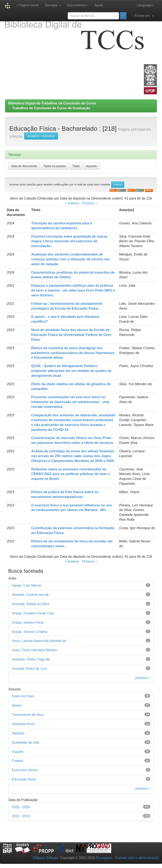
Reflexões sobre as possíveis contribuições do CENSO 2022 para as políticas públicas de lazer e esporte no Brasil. (71, 474)
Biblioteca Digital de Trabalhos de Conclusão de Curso (52, 103)
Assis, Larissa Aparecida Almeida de (39, 641)
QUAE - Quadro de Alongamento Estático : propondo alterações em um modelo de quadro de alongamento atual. (71, 371)
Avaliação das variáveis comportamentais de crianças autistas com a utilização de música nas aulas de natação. (71, 259)
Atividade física (23, 724)
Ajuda (99, 5)
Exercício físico (23, 696)
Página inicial (28, 5)
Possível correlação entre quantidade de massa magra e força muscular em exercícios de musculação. (69, 241)
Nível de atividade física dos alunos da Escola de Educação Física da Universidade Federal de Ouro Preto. (71, 335)
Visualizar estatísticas (41, 136)
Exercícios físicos (25, 770)
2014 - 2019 (21, 816)
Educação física (24, 779)
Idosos (17, 705)
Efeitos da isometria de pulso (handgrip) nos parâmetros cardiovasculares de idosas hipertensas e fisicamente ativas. (73, 353)
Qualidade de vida (25, 742)
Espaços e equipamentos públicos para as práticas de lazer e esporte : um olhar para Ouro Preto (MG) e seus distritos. (73, 290)
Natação (18, 733)
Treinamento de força (28, 715)
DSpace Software (46, 858)
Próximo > (90, 203)
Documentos (78, 5)
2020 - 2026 (21, 807)
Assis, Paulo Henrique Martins (34, 650)
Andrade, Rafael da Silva (30, 604)
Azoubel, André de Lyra (29, 669)
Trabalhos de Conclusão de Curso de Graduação (51, 108)
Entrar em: (143, 16)
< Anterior (72, 203)
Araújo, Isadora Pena (28, 622)
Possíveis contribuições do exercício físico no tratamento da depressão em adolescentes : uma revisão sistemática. (70, 402)
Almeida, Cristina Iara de (30, 595)
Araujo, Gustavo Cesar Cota (33, 613)
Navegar (53, 5)
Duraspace (104, 858)
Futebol (17, 761)
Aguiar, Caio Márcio (27, 585)
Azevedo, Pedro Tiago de (31, 659)
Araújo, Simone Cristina (30, 632)
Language (145, 5)
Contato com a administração (137, 858)
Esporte (18, 752)
